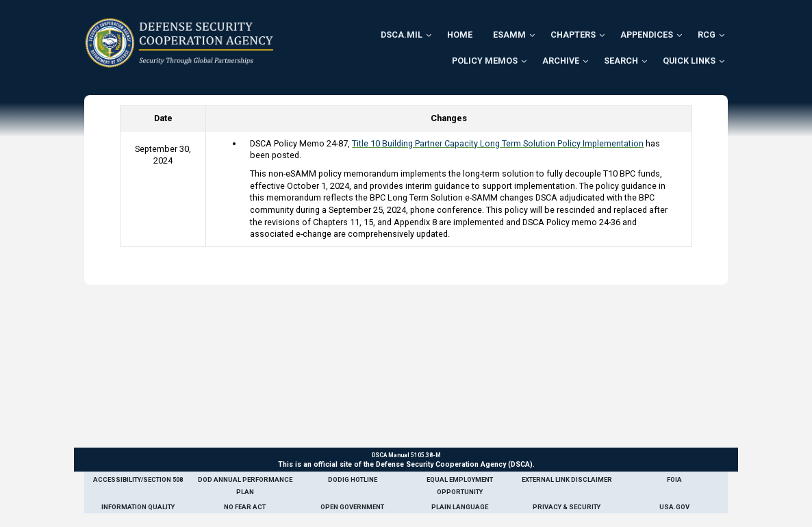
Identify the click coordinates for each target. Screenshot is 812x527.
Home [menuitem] (460, 35)
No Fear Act (245, 507)
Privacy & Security (567, 507)
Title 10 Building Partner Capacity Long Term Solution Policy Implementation (498, 143)
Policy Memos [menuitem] (485, 61)
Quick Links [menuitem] (689, 61)
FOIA (674, 479)
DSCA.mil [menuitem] (402, 35)
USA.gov (674, 507)
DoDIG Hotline (353, 479)
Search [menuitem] (621, 61)
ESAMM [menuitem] (509, 35)
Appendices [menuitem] (647, 35)
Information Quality (138, 507)
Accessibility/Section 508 (138, 479)
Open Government (352, 507)
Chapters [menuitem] (573, 35)
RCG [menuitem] (707, 35)
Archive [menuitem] (561, 61)
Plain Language (460, 507)
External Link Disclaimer (567, 479)
